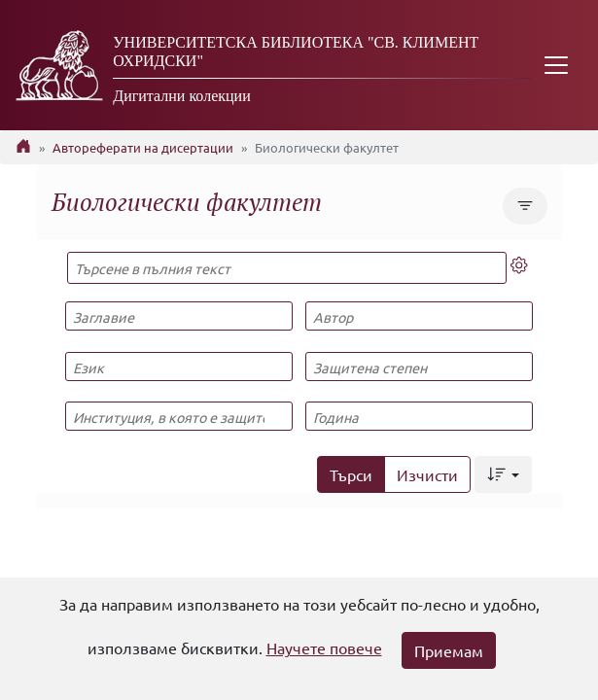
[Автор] (419, 316)
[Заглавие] (179, 316)
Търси (351, 474)
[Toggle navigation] (556, 65)
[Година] (419, 416)
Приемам (449, 650)
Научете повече (324, 647)
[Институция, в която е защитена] (179, 416)
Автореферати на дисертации (143, 147)
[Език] (179, 367)
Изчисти (427, 474)
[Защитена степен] (419, 367)
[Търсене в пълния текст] (287, 268)
